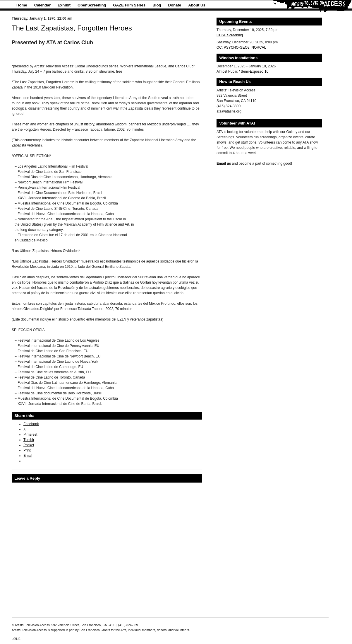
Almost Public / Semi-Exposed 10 (242, 71)
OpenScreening (92, 5)
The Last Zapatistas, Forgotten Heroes (72, 28)
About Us (197, 5)
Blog (157, 5)
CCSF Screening (230, 35)
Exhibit (64, 5)
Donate (175, 5)
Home (22, 5)
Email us (224, 163)
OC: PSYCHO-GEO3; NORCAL (241, 47)
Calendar (42, 5)
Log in (16, 638)
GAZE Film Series (129, 5)
